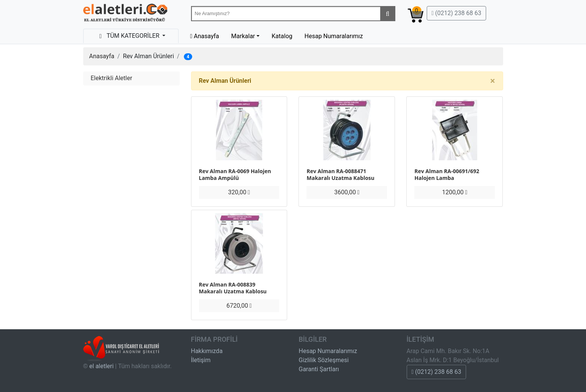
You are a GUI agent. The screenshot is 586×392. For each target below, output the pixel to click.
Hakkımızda (207, 351)
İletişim (201, 360)
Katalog (282, 36)
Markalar (243, 36)
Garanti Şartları (319, 369)
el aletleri (101, 366)
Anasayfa (102, 56)
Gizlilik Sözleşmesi (324, 360)
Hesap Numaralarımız (334, 36)
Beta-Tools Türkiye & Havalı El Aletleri (125, 14)
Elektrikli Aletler (112, 78)
